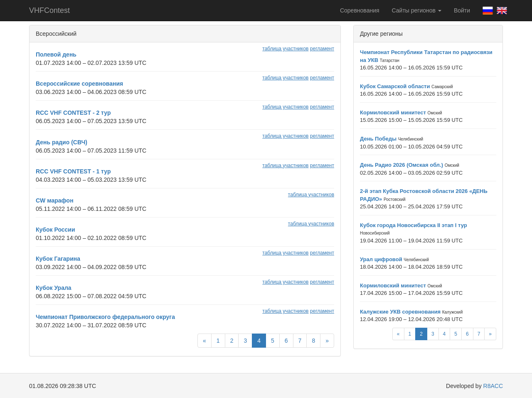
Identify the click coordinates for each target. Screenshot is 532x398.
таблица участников (285, 49)
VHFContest (49, 10)
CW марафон (55, 200)
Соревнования (360, 10)
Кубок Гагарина (58, 259)
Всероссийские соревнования (79, 84)
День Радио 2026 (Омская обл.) (401, 165)
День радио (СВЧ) (62, 142)
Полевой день (56, 54)
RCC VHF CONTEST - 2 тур (73, 113)
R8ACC (493, 386)
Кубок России (55, 230)
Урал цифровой (381, 259)
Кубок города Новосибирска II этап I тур (414, 225)
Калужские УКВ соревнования (400, 312)
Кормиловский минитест (393, 112)
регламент (322, 49)
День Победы (378, 139)
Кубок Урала (54, 288)
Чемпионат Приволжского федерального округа (105, 317)
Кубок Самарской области (395, 86)
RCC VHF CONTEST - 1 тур (73, 171)
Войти (462, 10)
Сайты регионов (417, 10)
